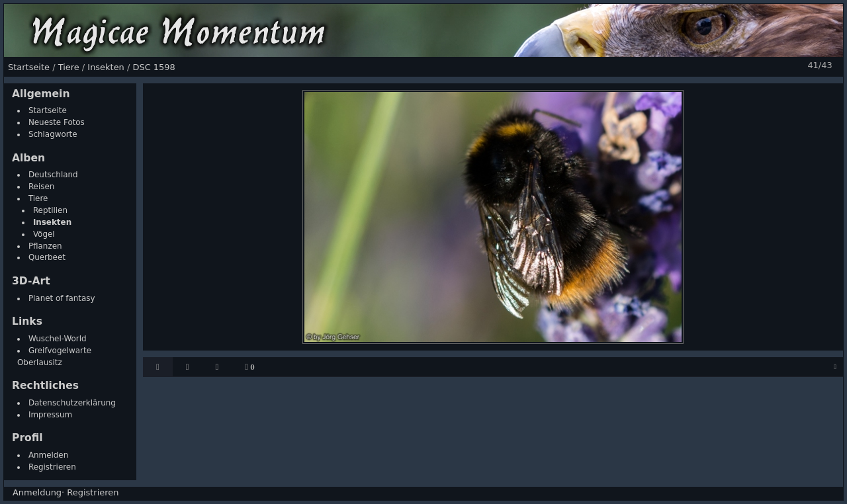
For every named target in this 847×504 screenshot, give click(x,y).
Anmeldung (37, 492)
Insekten (52, 222)
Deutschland (53, 175)
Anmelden (48, 455)
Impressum (50, 415)
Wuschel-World (58, 339)
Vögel (44, 234)
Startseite (48, 110)
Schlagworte (53, 134)
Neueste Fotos (57, 122)
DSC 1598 (154, 67)
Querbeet (47, 257)
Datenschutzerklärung (72, 403)
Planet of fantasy (62, 298)
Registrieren (52, 467)
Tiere (38, 198)
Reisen (41, 187)
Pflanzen (45, 246)
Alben (28, 158)
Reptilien (50, 210)
